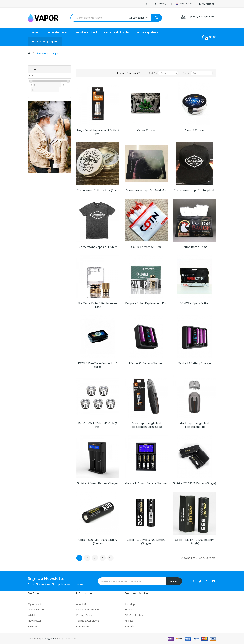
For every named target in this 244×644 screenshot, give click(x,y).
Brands (129, 609)
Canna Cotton (146, 130)
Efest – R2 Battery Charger (146, 363)
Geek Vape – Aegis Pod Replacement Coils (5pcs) (146, 425)
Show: (186, 73)
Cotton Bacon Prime (194, 247)
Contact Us (83, 626)
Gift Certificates (134, 615)
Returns (33, 626)
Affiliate (129, 621)
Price (30, 75)
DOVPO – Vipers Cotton (194, 303)
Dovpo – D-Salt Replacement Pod (146, 303)
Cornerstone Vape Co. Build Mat (146, 190)
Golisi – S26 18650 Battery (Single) (194, 483)
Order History (36, 609)
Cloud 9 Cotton (194, 130)
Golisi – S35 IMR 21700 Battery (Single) (194, 542)
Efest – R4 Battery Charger (194, 363)
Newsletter (35, 621)
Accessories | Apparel (49, 53)
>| (110, 558)
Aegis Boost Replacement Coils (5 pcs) (98, 132)
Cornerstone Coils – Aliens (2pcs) (98, 190)
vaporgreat (48, 639)
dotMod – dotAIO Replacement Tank (98, 305)
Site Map (130, 604)
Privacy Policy (84, 615)
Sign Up (174, 581)
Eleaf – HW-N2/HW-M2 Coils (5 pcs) (98, 425)
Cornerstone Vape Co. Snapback (194, 190)
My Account (35, 604)
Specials (129, 626)
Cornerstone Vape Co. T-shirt (98, 247)
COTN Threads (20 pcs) (146, 247)
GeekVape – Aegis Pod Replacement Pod (194, 425)
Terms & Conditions (88, 621)
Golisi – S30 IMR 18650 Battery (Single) (98, 542)
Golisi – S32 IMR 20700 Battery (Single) (146, 542)
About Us (82, 604)
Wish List (33, 615)
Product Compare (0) (129, 73)
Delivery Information (88, 609)
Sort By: (153, 73)
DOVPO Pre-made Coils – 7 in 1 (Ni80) (98, 365)
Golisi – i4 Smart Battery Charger (146, 483)
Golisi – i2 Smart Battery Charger (98, 483)
